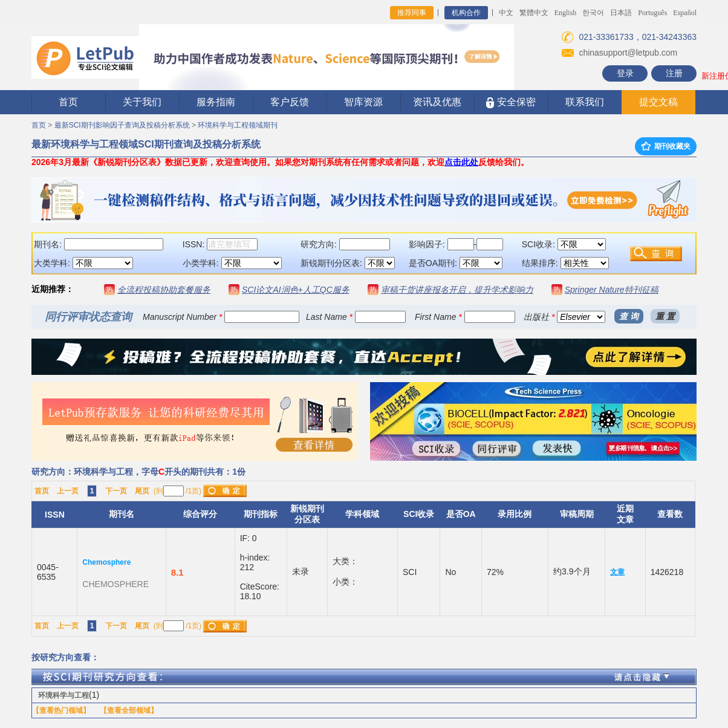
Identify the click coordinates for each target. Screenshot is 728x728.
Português (652, 13)
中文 (506, 13)
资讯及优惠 (437, 102)
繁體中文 (534, 13)
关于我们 (142, 102)
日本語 (621, 13)
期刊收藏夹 (666, 146)
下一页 (116, 491)
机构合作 (466, 13)
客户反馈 (290, 102)
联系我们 (585, 102)
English (566, 13)
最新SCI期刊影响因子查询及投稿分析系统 (122, 125)
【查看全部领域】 (129, 710)
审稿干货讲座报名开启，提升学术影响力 (457, 290)
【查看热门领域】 (61, 710)
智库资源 (363, 102)
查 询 (629, 316)
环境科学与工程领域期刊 (238, 125)
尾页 (142, 491)
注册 (674, 73)
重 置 (665, 316)
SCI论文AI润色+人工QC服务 (296, 290)
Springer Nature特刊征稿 (612, 290)
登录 (625, 73)
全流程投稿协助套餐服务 (164, 290)
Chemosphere (106, 562)
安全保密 (511, 102)
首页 (68, 102)
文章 (617, 572)
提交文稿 (658, 102)
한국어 (593, 13)
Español (685, 13)
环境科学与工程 (63, 695)
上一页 (68, 491)
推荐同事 (412, 13)
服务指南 (216, 102)
